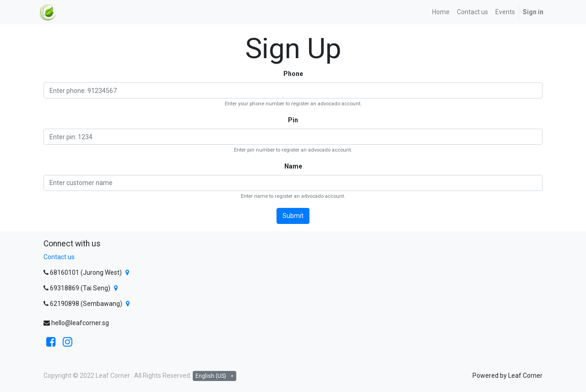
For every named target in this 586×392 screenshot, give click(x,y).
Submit (293, 216)
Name (293, 166)
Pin (293, 120)
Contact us (59, 257)
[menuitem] (441, 12)
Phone (293, 74)
